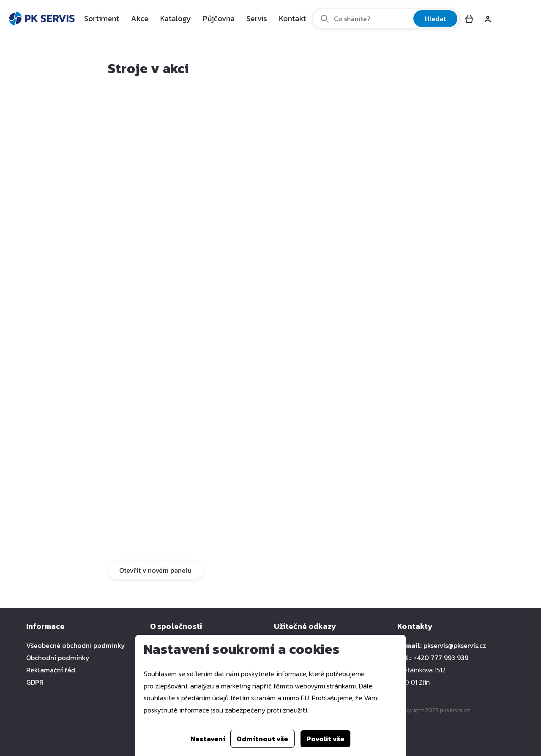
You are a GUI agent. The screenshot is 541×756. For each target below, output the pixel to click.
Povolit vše (325, 739)
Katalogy (176, 18)
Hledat (435, 19)
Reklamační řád (51, 670)
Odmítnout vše (262, 739)
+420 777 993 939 (441, 658)
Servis (257, 18)
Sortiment (102, 18)
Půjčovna (219, 18)
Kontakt (292, 18)
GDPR (35, 682)
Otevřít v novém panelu (155, 570)
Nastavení (208, 739)
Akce (140, 18)
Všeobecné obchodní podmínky (76, 645)
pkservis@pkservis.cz (455, 645)
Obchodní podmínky (58, 658)
